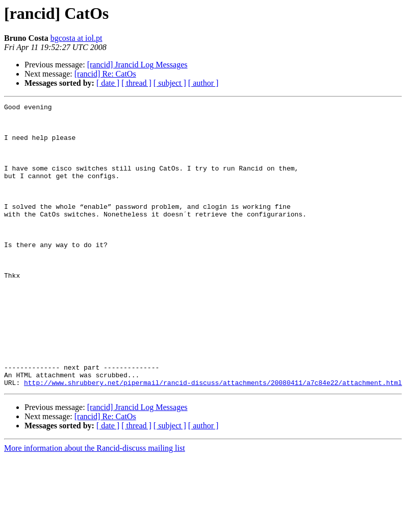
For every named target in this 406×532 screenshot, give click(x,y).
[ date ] (108, 83)
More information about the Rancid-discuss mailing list (95, 505)
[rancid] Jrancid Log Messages (137, 65)
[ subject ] (170, 83)
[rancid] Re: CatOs (105, 74)
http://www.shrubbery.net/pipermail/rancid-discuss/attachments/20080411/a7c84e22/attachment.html (213, 439)
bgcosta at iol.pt (77, 38)
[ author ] (204, 83)
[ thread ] (136, 83)
